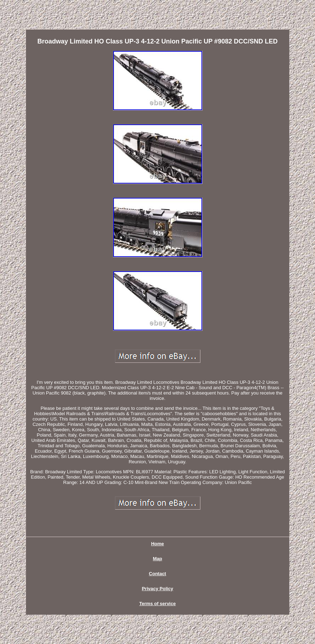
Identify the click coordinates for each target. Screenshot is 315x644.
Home (157, 544)
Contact (157, 574)
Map (158, 559)
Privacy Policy (157, 589)
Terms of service (157, 604)
